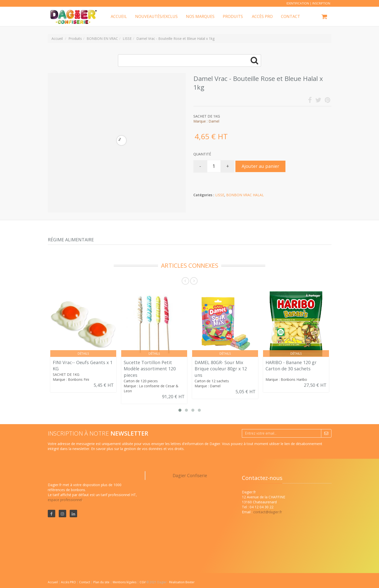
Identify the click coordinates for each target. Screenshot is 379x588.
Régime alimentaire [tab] (71, 240)
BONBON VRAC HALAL (245, 195)
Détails (83, 354)
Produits (233, 16)
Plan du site (102, 582)
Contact (85, 582)
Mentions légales (125, 582)
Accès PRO (69, 582)
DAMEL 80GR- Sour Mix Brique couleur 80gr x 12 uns (221, 369)
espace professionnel (65, 500)
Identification (298, 3)
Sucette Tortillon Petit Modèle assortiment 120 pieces (150, 369)
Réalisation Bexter (182, 582)
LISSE (220, 195)
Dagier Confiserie (190, 475)
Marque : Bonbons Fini (71, 379)
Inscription (321, 3)
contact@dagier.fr (268, 512)
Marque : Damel (206, 121)
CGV (143, 582)
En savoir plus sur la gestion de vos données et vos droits (137, 449)
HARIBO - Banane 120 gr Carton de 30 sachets (291, 366)
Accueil (53, 582)
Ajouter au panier (260, 166)
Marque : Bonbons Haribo (286, 379)
